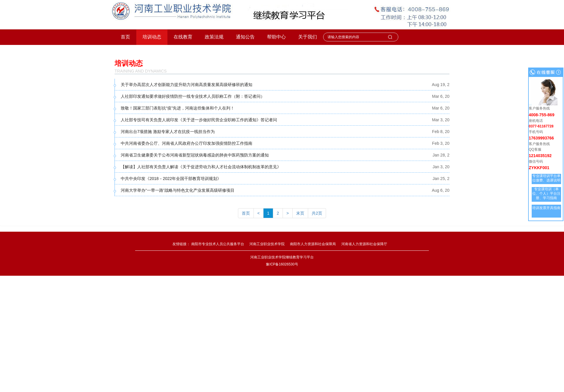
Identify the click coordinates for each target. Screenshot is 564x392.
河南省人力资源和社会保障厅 (364, 244)
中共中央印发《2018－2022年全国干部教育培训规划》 (171, 179)
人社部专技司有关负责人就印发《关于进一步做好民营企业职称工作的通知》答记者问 (199, 120)
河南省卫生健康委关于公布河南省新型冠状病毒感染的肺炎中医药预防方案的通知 (195, 155)
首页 (125, 37)
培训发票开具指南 (546, 208)
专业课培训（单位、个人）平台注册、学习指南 (546, 194)
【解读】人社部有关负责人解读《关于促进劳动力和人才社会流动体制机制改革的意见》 (201, 167)
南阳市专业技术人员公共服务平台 (218, 244)
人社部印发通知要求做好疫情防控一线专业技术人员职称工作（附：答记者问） (193, 96)
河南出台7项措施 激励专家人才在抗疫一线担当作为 (168, 132)
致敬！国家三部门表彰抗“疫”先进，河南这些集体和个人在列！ (178, 108)
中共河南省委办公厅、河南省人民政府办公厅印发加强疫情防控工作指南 (187, 143)
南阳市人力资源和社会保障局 (313, 244)
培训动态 (152, 37)
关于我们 (308, 37)
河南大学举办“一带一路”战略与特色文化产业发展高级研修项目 (178, 190)
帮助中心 (276, 37)
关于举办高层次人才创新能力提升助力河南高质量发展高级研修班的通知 (187, 85)
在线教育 (183, 37)
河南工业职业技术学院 (267, 244)
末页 (300, 213)
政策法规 (214, 37)
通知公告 (245, 37)
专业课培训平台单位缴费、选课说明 (546, 178)
